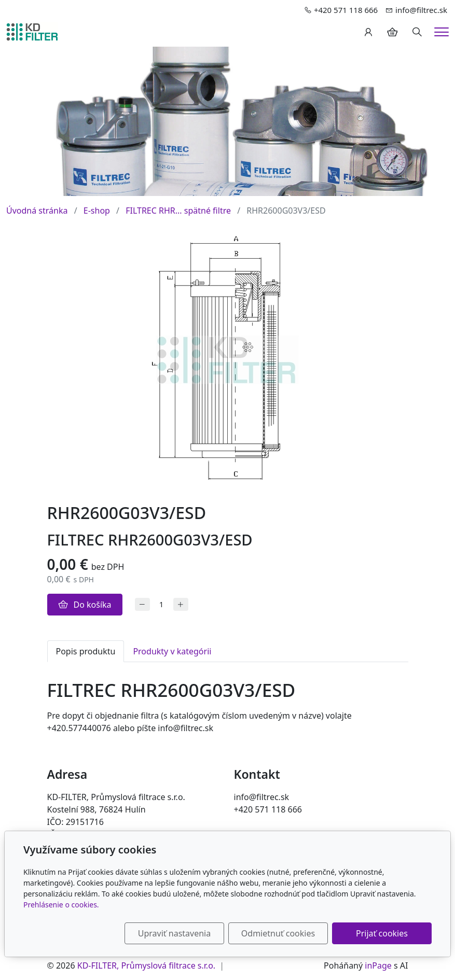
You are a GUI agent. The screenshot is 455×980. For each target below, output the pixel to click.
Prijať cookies (382, 933)
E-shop (97, 211)
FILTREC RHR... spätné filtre (178, 211)
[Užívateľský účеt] (368, 32)
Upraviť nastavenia (174, 933)
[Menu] (442, 32)
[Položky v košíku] (392, 32)
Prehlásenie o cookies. (61, 905)
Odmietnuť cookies (278, 933)
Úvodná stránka (37, 211)
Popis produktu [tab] (86, 651)
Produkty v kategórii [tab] (172, 651)
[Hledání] (417, 32)
